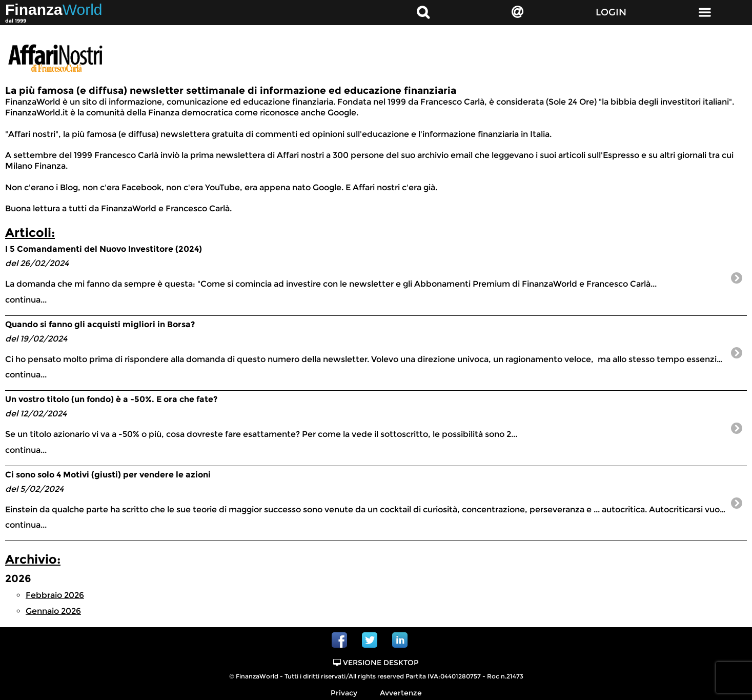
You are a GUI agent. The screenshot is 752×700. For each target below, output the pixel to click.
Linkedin (400, 640)
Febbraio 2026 (55, 595)
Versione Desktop (376, 663)
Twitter (370, 640)
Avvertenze (401, 693)
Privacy (344, 693)
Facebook (339, 640)
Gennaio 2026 (53, 611)
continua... (366, 274)
